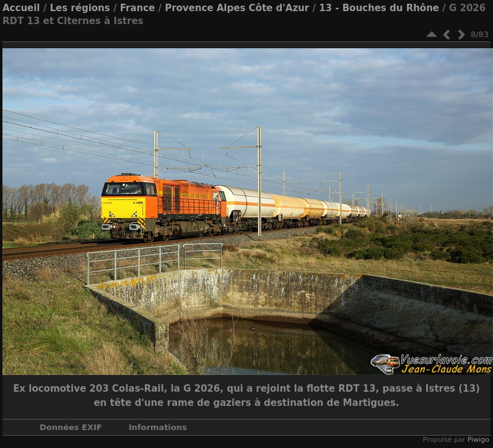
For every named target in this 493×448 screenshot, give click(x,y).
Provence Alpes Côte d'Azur (237, 8)
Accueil (21, 8)
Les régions (80, 8)
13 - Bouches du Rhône (379, 8)
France (138, 8)
